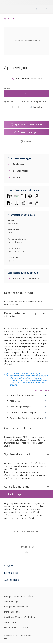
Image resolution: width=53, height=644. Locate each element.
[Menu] (5, 9)
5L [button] (26, 93)
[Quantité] (13, 107)
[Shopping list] (42, 9)
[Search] (36, 9)
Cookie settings (11, 571)
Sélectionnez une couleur (26, 78)
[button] (47, 9)
